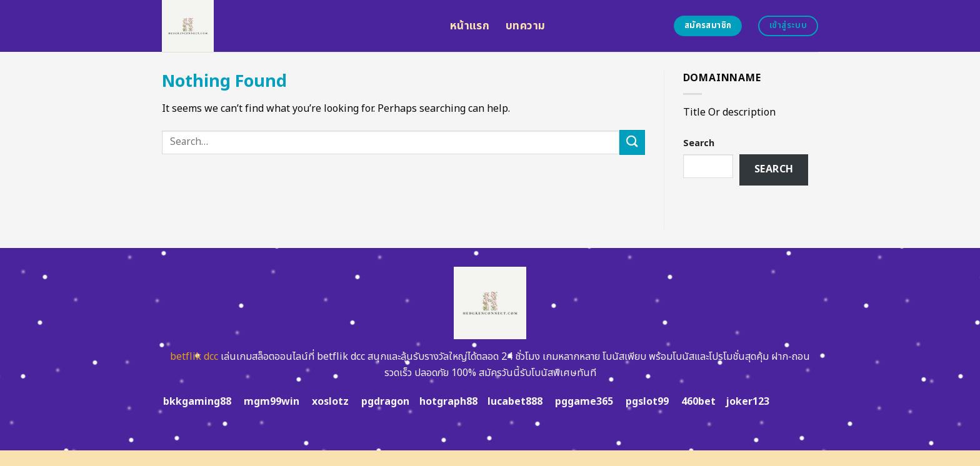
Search (699, 143)
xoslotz (330, 402)
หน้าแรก (470, 26)
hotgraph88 (448, 402)
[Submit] (632, 142)
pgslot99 (647, 402)
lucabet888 (515, 402)
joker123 (747, 402)
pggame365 (584, 402)
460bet (698, 402)
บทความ (525, 26)
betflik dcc (194, 357)
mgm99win (272, 402)
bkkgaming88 (197, 402)
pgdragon (385, 402)
